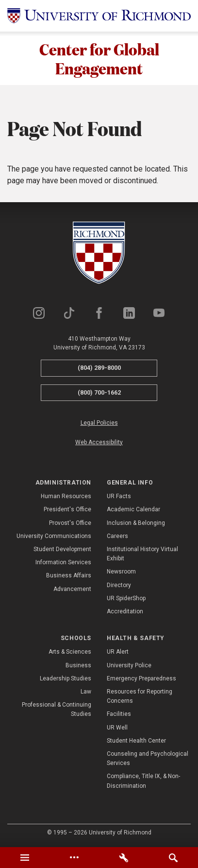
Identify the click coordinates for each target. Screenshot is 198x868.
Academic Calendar (133, 509)
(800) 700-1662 (99, 392)
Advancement (72, 589)
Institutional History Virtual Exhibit (142, 554)
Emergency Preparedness (141, 678)
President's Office (67, 509)
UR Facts (119, 496)
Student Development (62, 549)
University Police (129, 665)
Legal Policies (99, 423)
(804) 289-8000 (99, 368)
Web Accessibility (99, 442)
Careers (117, 536)
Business (78, 665)
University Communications (54, 536)
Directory (119, 585)
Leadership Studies (66, 678)
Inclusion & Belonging (136, 523)
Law (86, 692)
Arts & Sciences (70, 652)
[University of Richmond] (99, 16)
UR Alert (118, 652)
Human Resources (66, 496)
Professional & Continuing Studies (57, 709)
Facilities (119, 714)
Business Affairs (69, 575)
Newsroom (121, 572)
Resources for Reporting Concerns (140, 696)
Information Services (63, 562)
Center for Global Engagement (99, 58)
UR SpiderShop (126, 598)
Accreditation (125, 611)
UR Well (117, 728)
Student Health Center (136, 741)
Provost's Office (70, 523)
